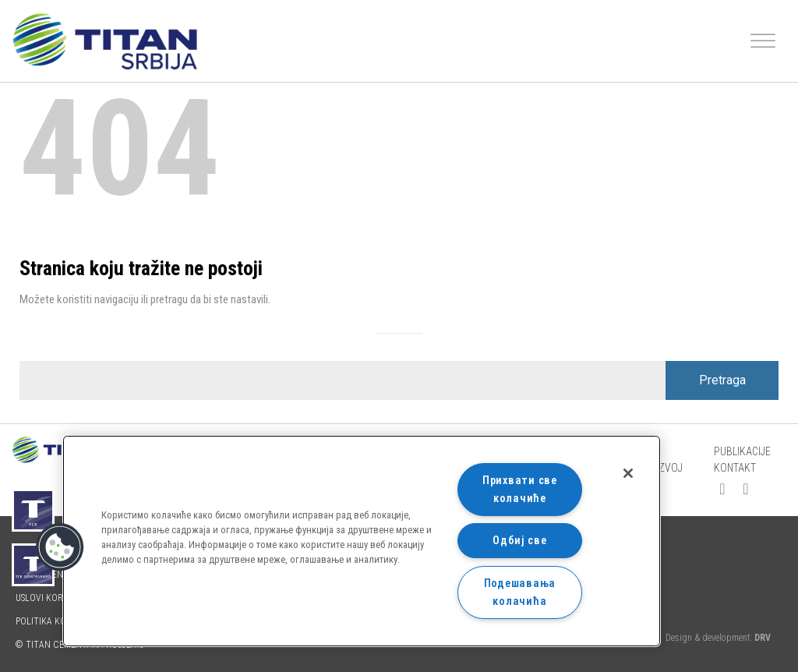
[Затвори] (628, 473)
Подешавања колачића (520, 592)
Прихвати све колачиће (520, 490)
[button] (60, 547)
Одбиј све (519, 541)
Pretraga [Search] (722, 380)
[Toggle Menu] (763, 41)
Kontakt (735, 468)
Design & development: (718, 638)
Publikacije (742, 451)
